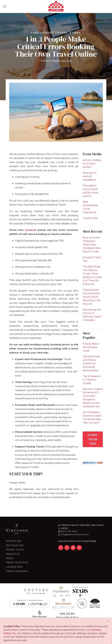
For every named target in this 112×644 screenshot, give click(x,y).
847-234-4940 (70, 531)
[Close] (108, 621)
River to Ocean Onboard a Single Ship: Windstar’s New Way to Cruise (92, 245)
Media (9, 558)
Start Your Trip (93, 439)
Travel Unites (90, 218)
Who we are (13, 541)
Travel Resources (17, 563)
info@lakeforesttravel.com (75, 535)
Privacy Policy (15, 550)
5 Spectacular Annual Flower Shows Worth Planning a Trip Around (92, 297)
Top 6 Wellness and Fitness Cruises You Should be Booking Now (91, 363)
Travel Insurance (17, 571)
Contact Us (13, 554)
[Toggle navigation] (5, 6)
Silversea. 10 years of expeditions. (90, 176)
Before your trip (62, 61)
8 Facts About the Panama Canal (91, 347)
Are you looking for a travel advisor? (92, 164)
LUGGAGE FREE (14, 567)
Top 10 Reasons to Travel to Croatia (92, 380)
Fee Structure (15, 545)
